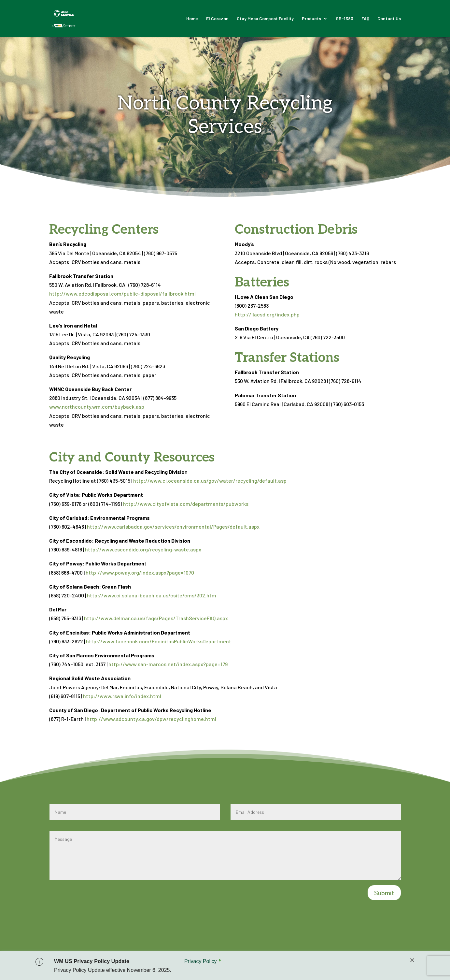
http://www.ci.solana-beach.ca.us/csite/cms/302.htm (152, 595)
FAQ (365, 19)
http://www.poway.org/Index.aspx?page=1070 (140, 572)
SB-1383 (345, 19)
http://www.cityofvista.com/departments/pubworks (186, 504)
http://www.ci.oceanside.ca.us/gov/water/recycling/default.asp (210, 481)
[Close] (412, 961)
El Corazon (217, 19)
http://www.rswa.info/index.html (122, 696)
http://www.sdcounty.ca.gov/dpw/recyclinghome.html (151, 719)
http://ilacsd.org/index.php (267, 314)
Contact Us (389, 19)
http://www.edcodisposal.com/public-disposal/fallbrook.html (122, 293)
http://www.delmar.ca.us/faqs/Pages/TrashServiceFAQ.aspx (156, 618)
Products (311, 19)
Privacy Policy (201, 961)
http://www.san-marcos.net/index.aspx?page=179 (168, 664)
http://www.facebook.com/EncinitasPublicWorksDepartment (159, 641)
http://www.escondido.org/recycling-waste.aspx (143, 549)
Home (192, 19)
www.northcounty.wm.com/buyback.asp (97, 407)
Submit (384, 893)
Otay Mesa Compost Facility (265, 19)
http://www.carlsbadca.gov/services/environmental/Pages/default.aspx (173, 527)
